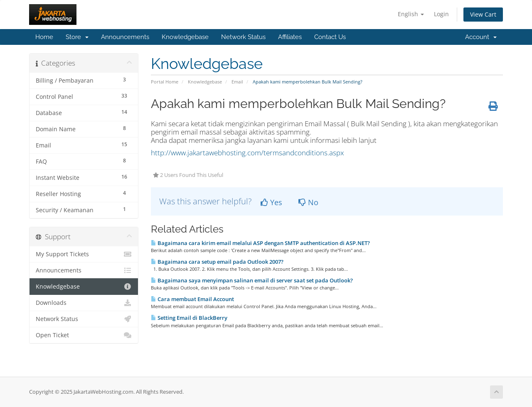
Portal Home (165, 82)
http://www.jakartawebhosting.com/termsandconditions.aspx (247, 153)
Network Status (243, 37)
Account (481, 37)
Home (44, 37)
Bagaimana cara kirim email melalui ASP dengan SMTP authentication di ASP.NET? (260, 243)
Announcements (125, 37)
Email (237, 82)
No (308, 202)
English (411, 14)
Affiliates (290, 37)
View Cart (483, 14)
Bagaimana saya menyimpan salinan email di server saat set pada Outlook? (252, 280)
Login (441, 14)
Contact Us (330, 37)
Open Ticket (84, 335)
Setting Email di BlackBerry (189, 318)
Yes (271, 202)
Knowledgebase (185, 37)
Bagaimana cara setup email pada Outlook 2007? (217, 262)
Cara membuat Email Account (192, 299)
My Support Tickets (84, 254)
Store (77, 37)
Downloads (84, 303)
